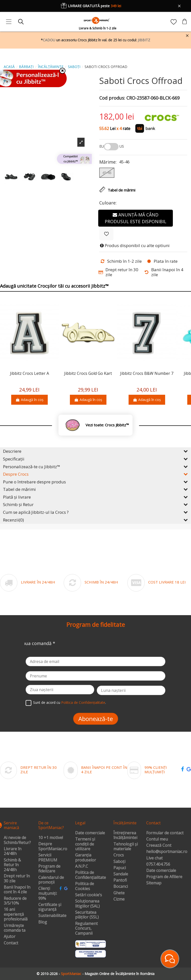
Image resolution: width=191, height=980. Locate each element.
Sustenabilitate (52, 916)
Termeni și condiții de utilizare (85, 844)
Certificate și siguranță (50, 907)
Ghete (119, 893)
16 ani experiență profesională (16, 914)
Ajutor (10, 937)
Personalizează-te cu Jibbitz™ (95, 467)
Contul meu (157, 839)
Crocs (119, 855)
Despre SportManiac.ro (53, 846)
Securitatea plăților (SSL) (87, 915)
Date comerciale (90, 833)
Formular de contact (165, 833)
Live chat (154, 858)
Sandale (121, 874)
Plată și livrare (95, 497)
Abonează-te (96, 719)
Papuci (120, 868)
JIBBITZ (144, 40)
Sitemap (154, 883)
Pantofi (120, 880)
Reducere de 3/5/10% (15, 901)
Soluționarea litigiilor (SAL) (87, 904)
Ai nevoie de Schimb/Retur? (17, 840)
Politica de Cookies (85, 886)
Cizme (119, 899)
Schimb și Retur (95, 504)
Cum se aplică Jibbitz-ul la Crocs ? (95, 512)
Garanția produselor (86, 858)
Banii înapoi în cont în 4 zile (17, 890)
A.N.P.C (82, 866)
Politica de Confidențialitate (83, 702)
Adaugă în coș (29, 400)
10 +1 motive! (51, 838)
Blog (43, 922)
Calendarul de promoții (51, 880)
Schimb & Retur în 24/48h (12, 865)
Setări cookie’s (89, 895)
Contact (11, 943)
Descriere (95, 451)
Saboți (119, 862)
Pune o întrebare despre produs (95, 482)
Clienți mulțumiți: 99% (48, 893)
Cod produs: (112, 98)
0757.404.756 (158, 864)
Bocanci (121, 887)
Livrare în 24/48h (13, 851)
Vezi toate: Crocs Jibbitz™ (107, 425)
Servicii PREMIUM (48, 858)
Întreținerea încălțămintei (125, 835)
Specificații (95, 459)
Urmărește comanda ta (15, 928)
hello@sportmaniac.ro (167, 852)
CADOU (49, 40)
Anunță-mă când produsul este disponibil (136, 218)
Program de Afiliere (164, 877)
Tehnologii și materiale (126, 847)
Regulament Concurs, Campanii (86, 929)
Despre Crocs (95, 474)
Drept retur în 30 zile (17, 879)
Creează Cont (159, 846)
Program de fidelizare (49, 869)
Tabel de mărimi (95, 489)
